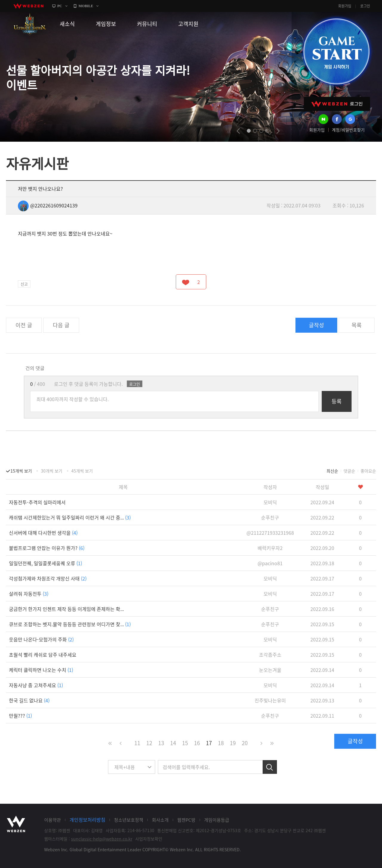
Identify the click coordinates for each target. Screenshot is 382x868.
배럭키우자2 (270, 548)
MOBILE (86, 6)
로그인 (365, 6)
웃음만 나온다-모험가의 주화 (41, 639)
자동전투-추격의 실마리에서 (37, 502)
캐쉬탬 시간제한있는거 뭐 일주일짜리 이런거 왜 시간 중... (70, 517)
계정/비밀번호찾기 (348, 130)
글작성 (316, 325)
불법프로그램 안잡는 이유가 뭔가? (47, 548)
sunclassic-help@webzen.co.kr (102, 839)
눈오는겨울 (270, 670)
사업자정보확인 (149, 839)
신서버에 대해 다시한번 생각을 (43, 533)
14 (173, 743)
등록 (337, 401)
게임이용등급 (217, 820)
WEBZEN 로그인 (337, 104)
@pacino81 (270, 563)
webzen (28, 6)
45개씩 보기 (82, 471)
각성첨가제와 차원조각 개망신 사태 (48, 578)
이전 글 (24, 325)
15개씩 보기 (21, 471)
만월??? (20, 716)
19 (233, 743)
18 (221, 743)
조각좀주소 (270, 655)
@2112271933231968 (270, 533)
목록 (357, 325)
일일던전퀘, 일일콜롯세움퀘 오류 (46, 563)
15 (185, 743)
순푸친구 (270, 517)
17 (209, 743)
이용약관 (53, 820)
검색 (270, 767)
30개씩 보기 (52, 471)
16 (197, 743)
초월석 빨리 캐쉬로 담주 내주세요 (43, 655)
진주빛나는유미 (270, 700)
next (278, 131)
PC (60, 6)
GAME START (336, 51)
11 (137, 743)
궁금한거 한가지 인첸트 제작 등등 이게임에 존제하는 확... (66, 609)
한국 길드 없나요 (29, 700)
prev (238, 131)
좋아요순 (368, 471)
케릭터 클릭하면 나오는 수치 (41, 670)
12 (149, 743)
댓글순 (349, 471)
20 (245, 743)
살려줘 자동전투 (29, 594)
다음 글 (61, 325)
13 (161, 743)
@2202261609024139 (48, 205)
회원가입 (345, 6)
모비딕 (270, 502)
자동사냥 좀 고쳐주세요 (36, 685)
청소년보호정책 (129, 820)
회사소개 (160, 820)
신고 (24, 284)
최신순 (332, 471)
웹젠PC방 (186, 820)
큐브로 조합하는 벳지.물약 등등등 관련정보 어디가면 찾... (70, 624)
